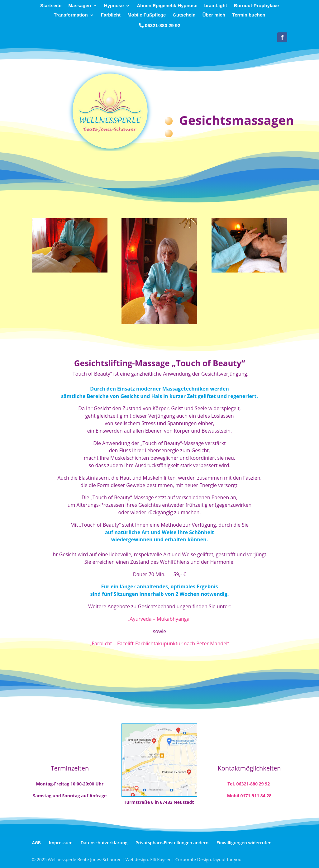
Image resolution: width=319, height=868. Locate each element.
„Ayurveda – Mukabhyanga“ (159, 619)
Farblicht (111, 15)
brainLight (215, 6)
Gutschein (184, 15)
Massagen (80, 6)
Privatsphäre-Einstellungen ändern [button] (172, 843)
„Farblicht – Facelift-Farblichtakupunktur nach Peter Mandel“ (159, 643)
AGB (36, 843)
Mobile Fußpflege (147, 15)
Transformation (71, 15)
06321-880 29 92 (162, 25)
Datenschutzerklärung (104, 843)
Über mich (214, 15)
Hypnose (114, 6)
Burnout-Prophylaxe (256, 6)
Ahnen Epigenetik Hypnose (167, 6)
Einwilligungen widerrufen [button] (244, 843)
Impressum (61, 843)
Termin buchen (249, 15)
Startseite (51, 6)
